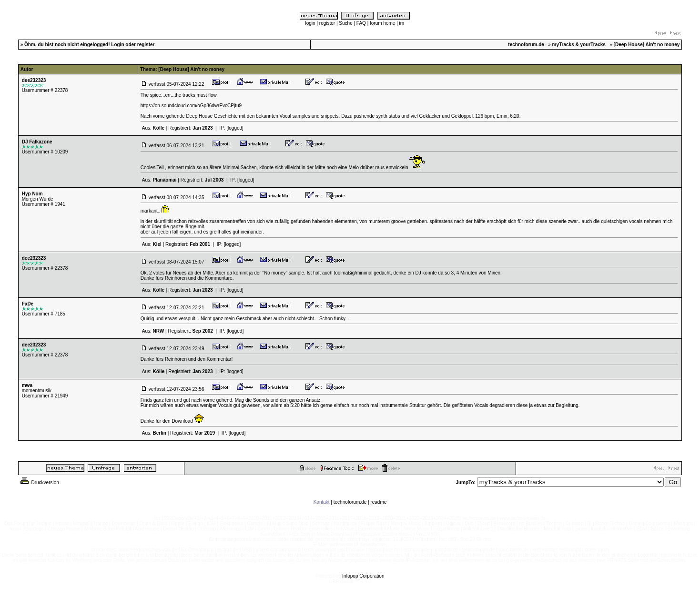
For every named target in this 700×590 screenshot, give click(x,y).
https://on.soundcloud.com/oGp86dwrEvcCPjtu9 (191, 106)
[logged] (235, 128)
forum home (382, 23)
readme (378, 502)
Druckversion (39, 483)
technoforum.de (350, 502)
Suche (345, 23)
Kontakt (322, 502)
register (327, 23)
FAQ (361, 23)
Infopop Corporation (363, 576)
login (310, 23)
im (402, 23)
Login (117, 45)
